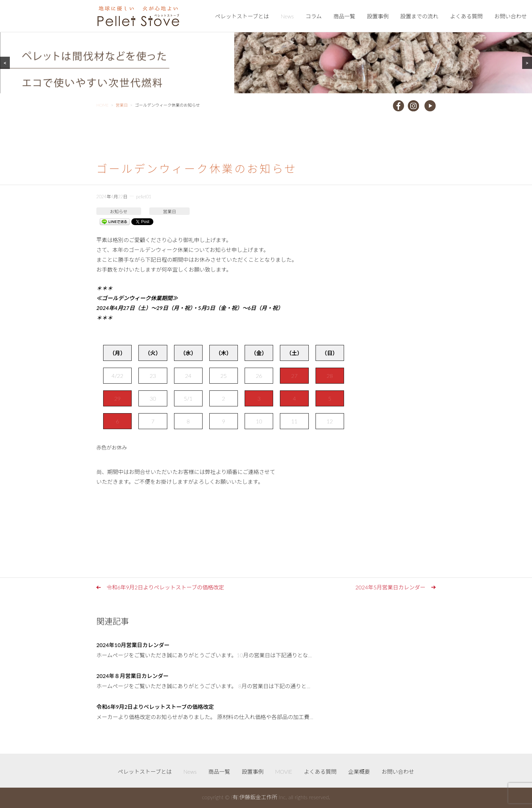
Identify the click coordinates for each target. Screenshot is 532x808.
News (287, 16)
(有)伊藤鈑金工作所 (254, 797)
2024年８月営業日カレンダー (132, 676)
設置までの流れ (419, 16)
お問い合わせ (511, 16)
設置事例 (378, 16)
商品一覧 (344, 16)
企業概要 (359, 772)
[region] (266, 47)
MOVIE (284, 772)
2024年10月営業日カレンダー (133, 645)
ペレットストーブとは (242, 16)
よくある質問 (466, 16)
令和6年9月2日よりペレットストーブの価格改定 (165, 587)
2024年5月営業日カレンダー (391, 587)
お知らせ (119, 212)
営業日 (169, 212)
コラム (314, 16)
